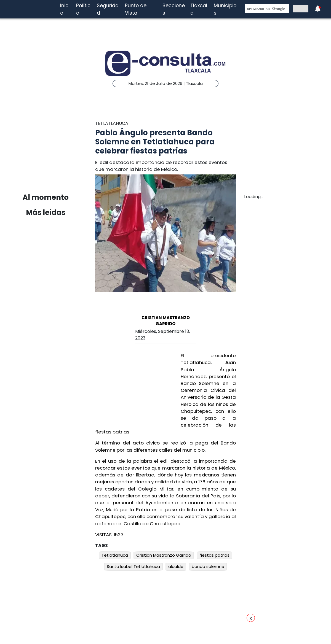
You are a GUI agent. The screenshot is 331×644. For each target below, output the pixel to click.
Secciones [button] (174, 9)
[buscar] (266, 9)
